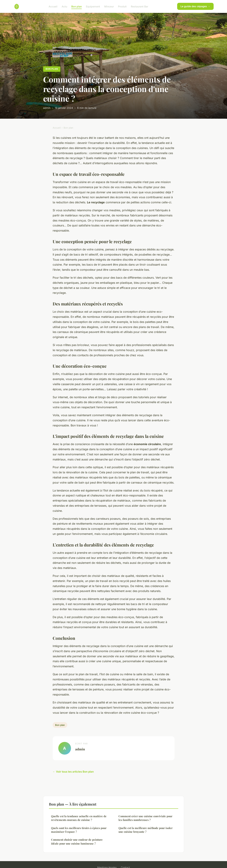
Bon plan (77, 6)
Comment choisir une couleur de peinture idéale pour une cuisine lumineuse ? (77, 841)
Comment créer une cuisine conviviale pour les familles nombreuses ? (145, 818)
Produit (122, 6)
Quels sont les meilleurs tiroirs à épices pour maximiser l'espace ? (79, 830)
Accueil (53, 6)
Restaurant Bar (139, 6)
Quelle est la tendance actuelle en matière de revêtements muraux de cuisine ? (79, 818)
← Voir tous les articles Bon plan (73, 772)
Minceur (109, 6)
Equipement (93, 6)
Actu (64, 6)
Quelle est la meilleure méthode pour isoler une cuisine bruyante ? (146, 830)
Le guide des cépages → (195, 6)
